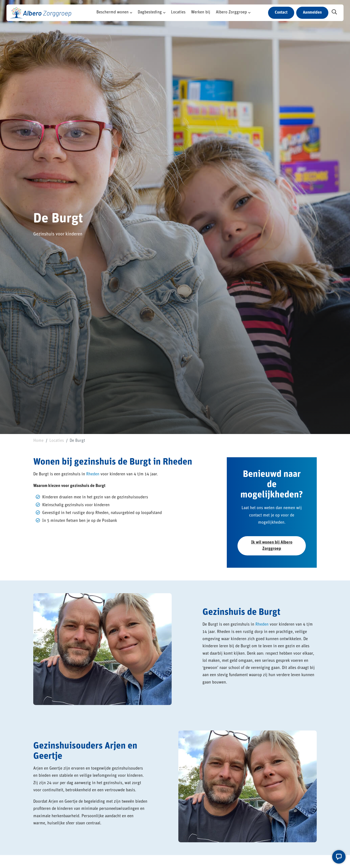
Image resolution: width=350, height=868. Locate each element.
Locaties (178, 12)
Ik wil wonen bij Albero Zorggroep (272, 546)
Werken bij (201, 12)
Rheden (93, 474)
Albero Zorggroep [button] (231, 12)
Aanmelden (312, 13)
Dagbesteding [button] (150, 12)
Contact (281, 13)
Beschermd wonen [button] (112, 12)
